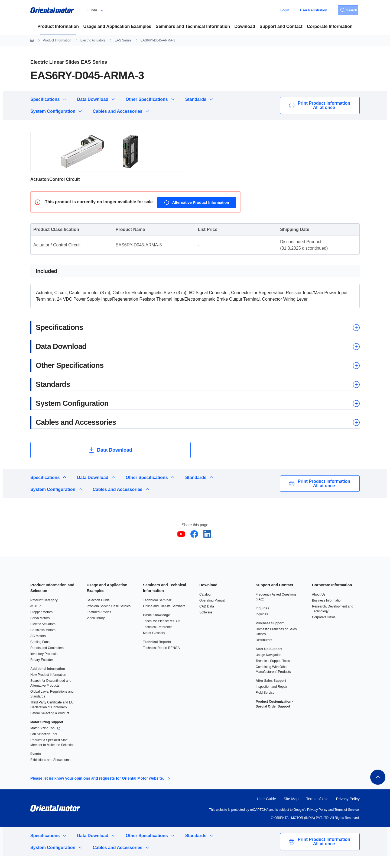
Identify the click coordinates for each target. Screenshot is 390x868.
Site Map (291, 811)
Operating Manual (212, 612)
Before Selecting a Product (50, 725)
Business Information (327, 612)
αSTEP (35, 618)
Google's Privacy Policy (310, 821)
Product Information (57, 40)
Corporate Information (332, 597)
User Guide (266, 811)
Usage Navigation (269, 667)
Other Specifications (147, 99)
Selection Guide (98, 612)
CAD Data (207, 618)
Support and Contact (274, 597)
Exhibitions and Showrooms (50, 771)
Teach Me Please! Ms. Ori (162, 633)
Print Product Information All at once (320, 105)
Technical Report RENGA (161, 660)
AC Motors (38, 648)
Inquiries (262, 626)
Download (208, 597)
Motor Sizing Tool (43, 740)
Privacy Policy (348, 811)
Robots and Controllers (47, 660)
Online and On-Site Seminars (164, 618)
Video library (96, 630)
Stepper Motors (41, 624)
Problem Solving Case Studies (109, 618)
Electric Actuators (93, 40)
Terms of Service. (347, 821)
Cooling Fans (40, 654)
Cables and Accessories (118, 111)
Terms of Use (317, 811)
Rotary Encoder (42, 671)
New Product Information (48, 686)
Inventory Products (44, 666)
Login (285, 10)
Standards (196, 99)
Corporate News (324, 629)
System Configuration (53, 111)
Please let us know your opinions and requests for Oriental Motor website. (97, 790)
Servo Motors (40, 630)
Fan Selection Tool (44, 746)
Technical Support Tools (273, 673)
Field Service (265, 704)
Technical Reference (158, 639)
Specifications (45, 99)
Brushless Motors (43, 642)
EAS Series (123, 40)
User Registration (314, 10)
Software (206, 624)
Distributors (264, 652)
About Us (319, 606)
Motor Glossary (154, 645)
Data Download (93, 99)
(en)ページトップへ (377, 788)
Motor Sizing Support (47, 734)
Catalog (205, 606)
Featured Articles (99, 624)
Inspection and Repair (272, 698)
